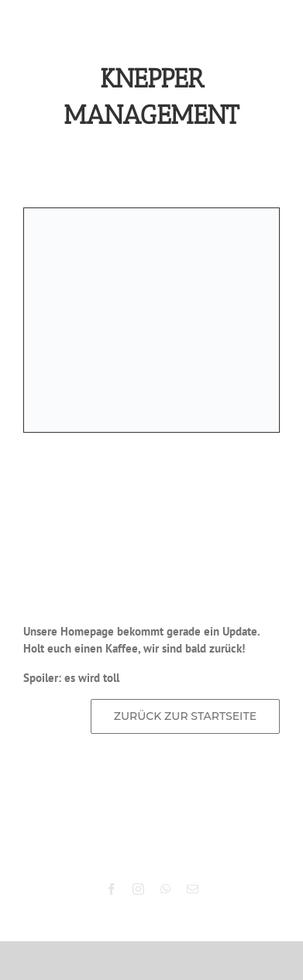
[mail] (193, 889)
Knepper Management (173, 843)
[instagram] (138, 889)
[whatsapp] (165, 889)
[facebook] (111, 889)
